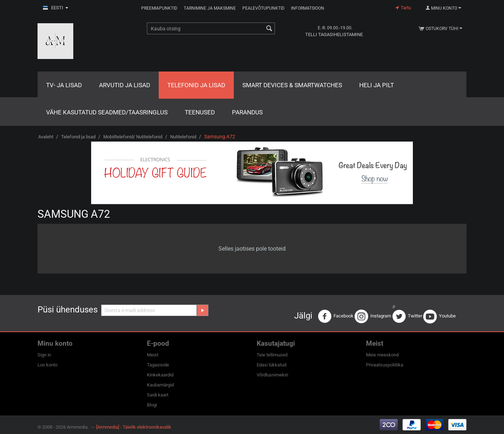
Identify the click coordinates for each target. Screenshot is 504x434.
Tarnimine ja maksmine (210, 8)
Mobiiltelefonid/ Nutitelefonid (133, 137)
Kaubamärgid (160, 385)
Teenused (200, 112)
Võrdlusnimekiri (272, 375)
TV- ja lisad (64, 85)
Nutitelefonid (183, 137)
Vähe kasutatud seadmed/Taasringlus (107, 112)
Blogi (152, 405)
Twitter (407, 316)
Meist (153, 355)
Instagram (373, 316)
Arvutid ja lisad (125, 85)
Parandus (247, 112)
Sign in (44, 355)
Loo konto (48, 365)
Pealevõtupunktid (263, 8)
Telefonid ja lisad (196, 85)
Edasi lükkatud (271, 365)
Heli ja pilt (377, 85)
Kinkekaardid (160, 375)
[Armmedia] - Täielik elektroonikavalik (134, 427)
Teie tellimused (272, 355)
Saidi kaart (158, 395)
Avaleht (46, 137)
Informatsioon (308, 8)
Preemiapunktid (159, 8)
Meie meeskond (382, 355)
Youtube (439, 316)
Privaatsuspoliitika (385, 365)
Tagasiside (158, 365)
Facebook (336, 316)
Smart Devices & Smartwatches (292, 85)
